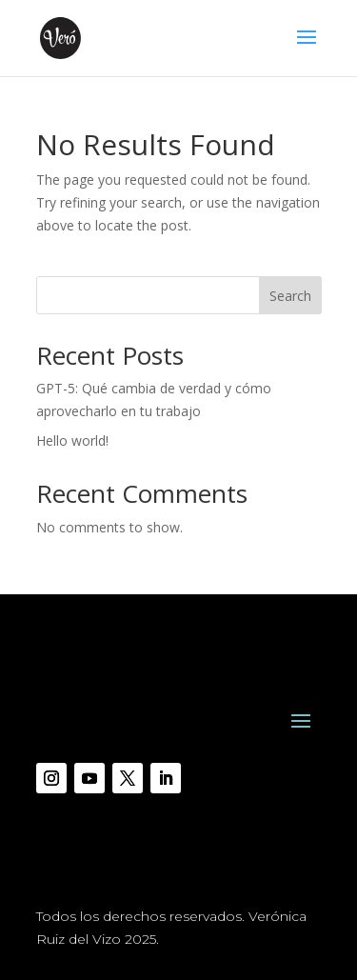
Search (290, 296)
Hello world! (72, 440)
